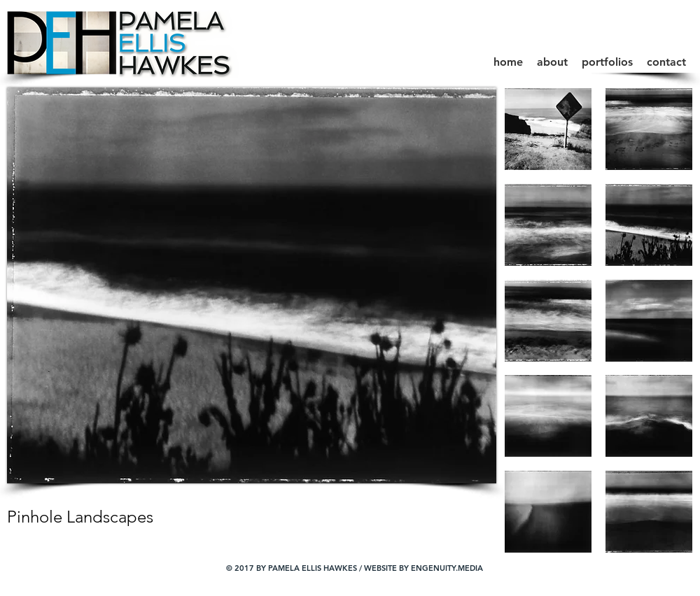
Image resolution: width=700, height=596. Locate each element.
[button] (607, 62)
